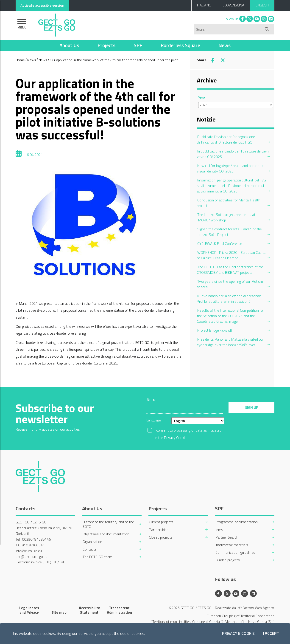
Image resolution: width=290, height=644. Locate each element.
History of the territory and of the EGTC (108, 524)
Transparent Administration (119, 610)
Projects (106, 45)
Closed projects (161, 537)
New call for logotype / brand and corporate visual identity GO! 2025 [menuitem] (230, 168)
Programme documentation (237, 522)
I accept (271, 634)
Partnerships (159, 530)
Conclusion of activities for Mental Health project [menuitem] (229, 203)
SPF (138, 45)
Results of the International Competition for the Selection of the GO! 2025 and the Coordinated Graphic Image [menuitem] (230, 316)
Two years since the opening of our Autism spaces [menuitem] (230, 284)
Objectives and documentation (106, 534)
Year (202, 98)
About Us (69, 45)
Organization (92, 542)
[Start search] (267, 29)
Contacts (90, 549)
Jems (219, 530)
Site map (59, 612)
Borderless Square (180, 45)
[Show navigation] (22, 24)
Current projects (161, 522)
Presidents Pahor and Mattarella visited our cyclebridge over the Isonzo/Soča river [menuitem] (230, 342)
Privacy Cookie (175, 438)
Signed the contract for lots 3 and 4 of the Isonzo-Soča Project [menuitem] (229, 232)
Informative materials (232, 545)
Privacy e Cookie (238, 634)
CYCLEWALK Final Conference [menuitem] (220, 243)
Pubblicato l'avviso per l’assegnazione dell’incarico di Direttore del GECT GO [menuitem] (226, 139)
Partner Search (227, 537)
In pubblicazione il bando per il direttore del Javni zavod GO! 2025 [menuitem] (233, 154)
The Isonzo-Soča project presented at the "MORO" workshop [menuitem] (229, 217)
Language (154, 420)
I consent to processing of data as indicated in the (188, 431)
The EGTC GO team (97, 557)
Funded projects (228, 560)
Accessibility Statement (89, 610)
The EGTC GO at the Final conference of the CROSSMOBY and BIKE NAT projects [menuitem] (230, 270)
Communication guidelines (235, 552)
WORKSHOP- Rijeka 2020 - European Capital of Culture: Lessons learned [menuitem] (231, 255)
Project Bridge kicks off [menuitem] (215, 330)
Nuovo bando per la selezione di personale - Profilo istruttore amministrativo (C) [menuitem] (230, 299)
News (224, 45)
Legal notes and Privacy (29, 610)
